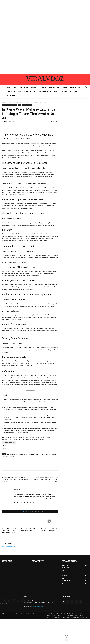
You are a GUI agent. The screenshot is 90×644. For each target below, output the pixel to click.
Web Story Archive (45, 91)
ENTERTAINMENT (62, 87)
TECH (80, 87)
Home (9, 87)
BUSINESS (73, 87)
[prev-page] (3, 536)
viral (42, 454)
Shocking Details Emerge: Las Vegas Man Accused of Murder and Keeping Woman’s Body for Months (46, 479)
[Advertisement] (45, 12)
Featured (33, 91)
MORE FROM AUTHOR (37, 511)
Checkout (64, 91)
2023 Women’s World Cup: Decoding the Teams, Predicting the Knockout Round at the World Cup (15, 479)
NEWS (15, 87)
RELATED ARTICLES (23, 511)
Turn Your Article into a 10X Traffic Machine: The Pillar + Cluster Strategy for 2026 (9, 530)
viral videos (5, 456)
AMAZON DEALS (23, 91)
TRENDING (24, 105)
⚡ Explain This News (9, 442)
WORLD (44, 87)
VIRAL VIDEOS (24, 87)
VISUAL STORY (35, 87)
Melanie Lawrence (23, 454)
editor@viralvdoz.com (37, 607)
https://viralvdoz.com (19, 492)
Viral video (54, 454)
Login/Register (12, 96)
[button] (86, 87)
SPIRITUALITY (11, 91)
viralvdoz (12, 456)
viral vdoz (47, 454)
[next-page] (6, 536)
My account (74, 91)
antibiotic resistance (12, 454)
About (56, 91)
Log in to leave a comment (9, 546)
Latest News (10, 103)
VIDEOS (37, 454)
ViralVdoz (6, 122)
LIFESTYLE (52, 87)
